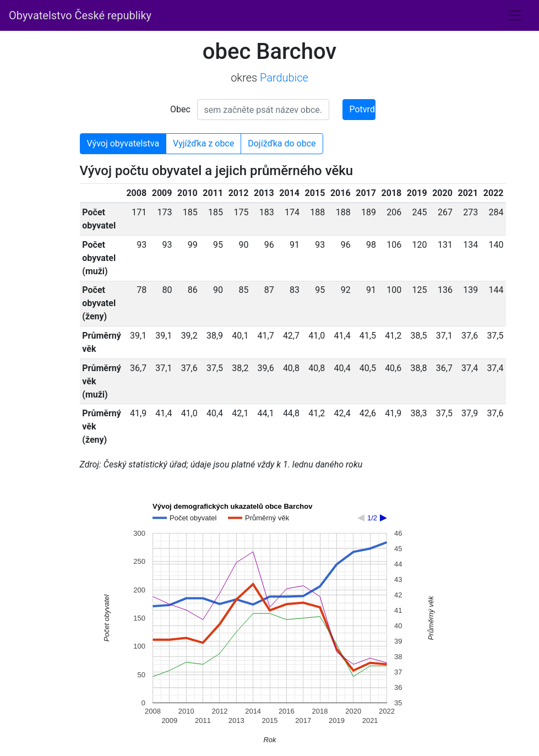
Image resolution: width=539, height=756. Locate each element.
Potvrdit (363, 109)
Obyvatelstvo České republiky (80, 15)
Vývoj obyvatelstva (123, 143)
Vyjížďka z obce (203, 143)
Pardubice (284, 78)
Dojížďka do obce (282, 143)
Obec (180, 109)
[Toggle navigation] (515, 15)
